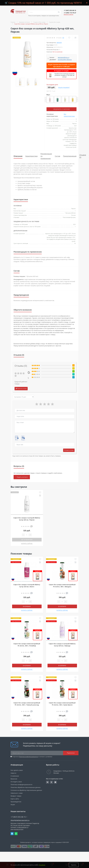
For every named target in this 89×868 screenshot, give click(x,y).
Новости (13, 773)
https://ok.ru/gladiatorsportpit (51, 782)
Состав (57, 156)
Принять (74, 865)
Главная (13, 22)
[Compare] (75, 38)
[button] (70, 10)
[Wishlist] (69, 38)
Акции (13, 805)
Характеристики (31, 156)
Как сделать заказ (17, 770)
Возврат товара (16, 796)
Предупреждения (70, 156)
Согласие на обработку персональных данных (26, 790)
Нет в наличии (27, 540)
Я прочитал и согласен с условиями (32, 757)
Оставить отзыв (69, 450)
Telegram (12, 834)
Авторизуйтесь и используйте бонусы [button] (65, 59)
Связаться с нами (17, 793)
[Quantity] (27, 535)
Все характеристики (69, 115)
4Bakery (59, 43)
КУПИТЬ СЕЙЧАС (27, 543)
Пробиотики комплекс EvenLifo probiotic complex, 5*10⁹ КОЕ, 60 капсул (64, 75)
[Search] (59, 12)
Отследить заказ (16, 782)
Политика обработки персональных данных (26, 787)
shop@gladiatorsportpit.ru (20, 820)
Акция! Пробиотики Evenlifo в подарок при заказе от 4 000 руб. (62, 66)
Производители (16, 802)
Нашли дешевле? (64, 87)
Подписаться (71, 753)
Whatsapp (16, 834)
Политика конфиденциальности (29, 757)
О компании (15, 776)
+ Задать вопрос (22, 477)
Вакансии (14, 779)
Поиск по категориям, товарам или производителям (44, 16)
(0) (63, 38)
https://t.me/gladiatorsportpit (55, 782)
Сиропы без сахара (55, 22)
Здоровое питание (24, 22)
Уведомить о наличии (61, 109)
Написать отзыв (21, 389)
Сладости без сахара (39, 22)
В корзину (27, 606)
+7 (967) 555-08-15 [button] (19, 817)
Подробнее (42, 865)
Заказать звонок (68, 14)
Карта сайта (15, 799)
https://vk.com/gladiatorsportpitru (47, 782)
